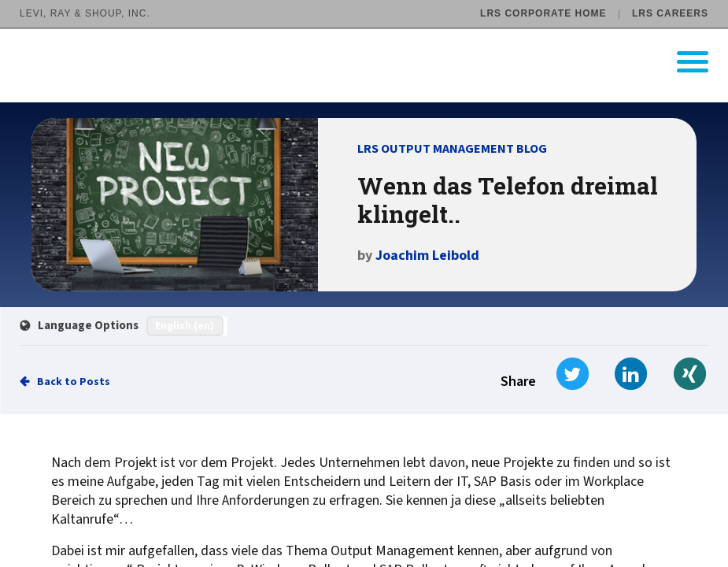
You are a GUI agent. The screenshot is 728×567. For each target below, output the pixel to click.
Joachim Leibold (427, 256)
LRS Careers (670, 13)
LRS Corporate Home (543, 13)
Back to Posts (74, 382)
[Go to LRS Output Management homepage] (374, 62)
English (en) (185, 326)
